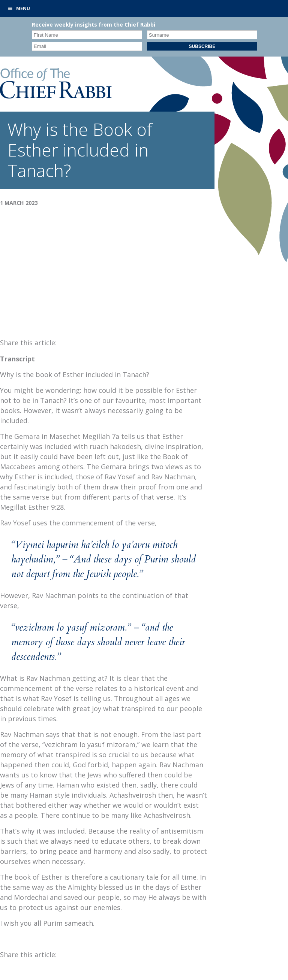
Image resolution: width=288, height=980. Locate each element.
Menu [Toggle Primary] (19, 8)
